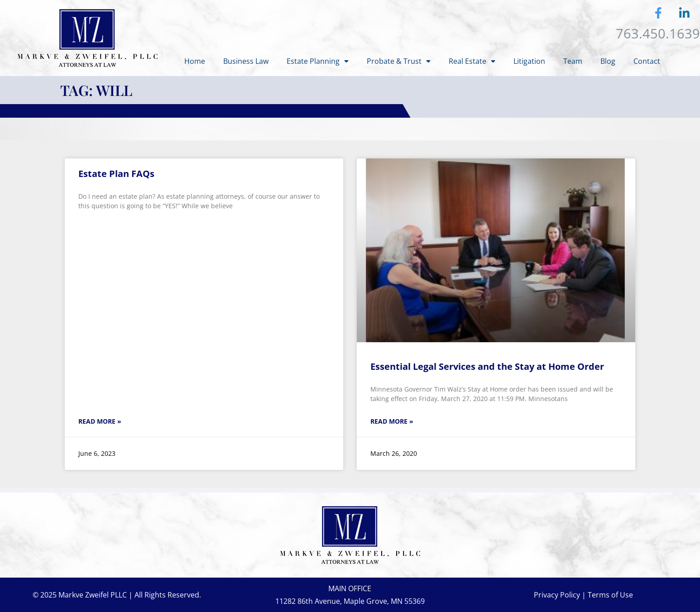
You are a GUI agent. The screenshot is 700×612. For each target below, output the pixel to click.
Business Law (246, 61)
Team (573, 61)
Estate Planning (318, 61)
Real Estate (472, 61)
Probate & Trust (399, 61)
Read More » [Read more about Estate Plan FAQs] (100, 421)
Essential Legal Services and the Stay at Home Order (487, 366)
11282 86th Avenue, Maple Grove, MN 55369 (350, 601)
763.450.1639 (658, 33)
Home (195, 61)
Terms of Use (610, 595)
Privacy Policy (557, 595)
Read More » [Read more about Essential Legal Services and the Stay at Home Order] (392, 421)
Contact (647, 61)
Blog (608, 61)
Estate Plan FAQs (116, 174)
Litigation (529, 61)
